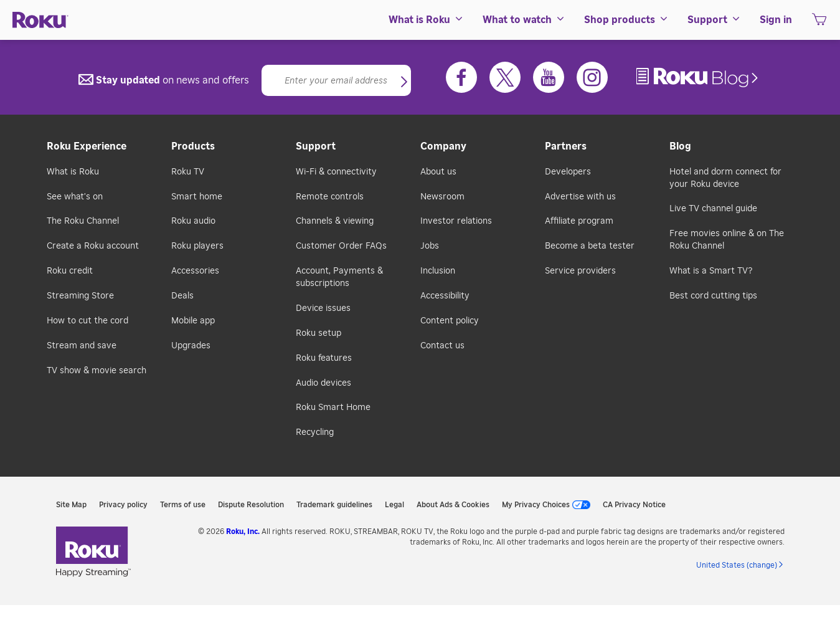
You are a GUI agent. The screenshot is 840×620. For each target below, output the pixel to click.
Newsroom (442, 197)
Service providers (580, 271)
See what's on (75, 197)
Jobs (430, 246)
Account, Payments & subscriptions (339, 277)
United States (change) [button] (737, 565)
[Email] (336, 80)
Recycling (315, 432)
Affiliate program (579, 221)
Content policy (450, 321)
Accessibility (445, 296)
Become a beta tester (590, 246)
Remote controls (330, 197)
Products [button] (193, 146)
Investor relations (456, 221)
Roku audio (193, 221)
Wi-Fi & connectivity (336, 172)
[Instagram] (592, 77)
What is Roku (73, 172)
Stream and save (82, 346)
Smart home (197, 197)
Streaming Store (80, 296)
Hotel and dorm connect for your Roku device (725, 178)
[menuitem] (426, 20)
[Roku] (40, 20)
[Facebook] (461, 77)
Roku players (197, 246)
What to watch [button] (524, 20)
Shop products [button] (626, 20)
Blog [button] (680, 146)
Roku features (324, 358)
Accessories (195, 271)
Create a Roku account (93, 246)
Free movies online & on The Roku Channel (727, 240)
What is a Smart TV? (711, 271)
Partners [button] (566, 146)
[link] (699, 78)
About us (438, 172)
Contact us (442, 346)
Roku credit (70, 271)
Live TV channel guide (713, 209)
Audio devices (323, 383)
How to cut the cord (87, 321)
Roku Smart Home (333, 408)
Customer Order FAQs (341, 246)
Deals (182, 296)
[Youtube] (549, 77)
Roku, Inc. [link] (243, 532)
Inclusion (438, 271)
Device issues (323, 308)
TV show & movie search (97, 371)
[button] (404, 83)
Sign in (776, 20)
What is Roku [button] (426, 20)
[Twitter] (505, 77)
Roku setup (319, 333)
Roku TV (188, 172)
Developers (568, 172)
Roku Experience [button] (87, 146)
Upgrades (191, 346)
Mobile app (193, 321)
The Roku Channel (83, 221)
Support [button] (714, 20)
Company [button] (443, 146)
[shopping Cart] (819, 23)
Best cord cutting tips (713, 296)
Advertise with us (580, 197)
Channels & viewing (335, 221)
